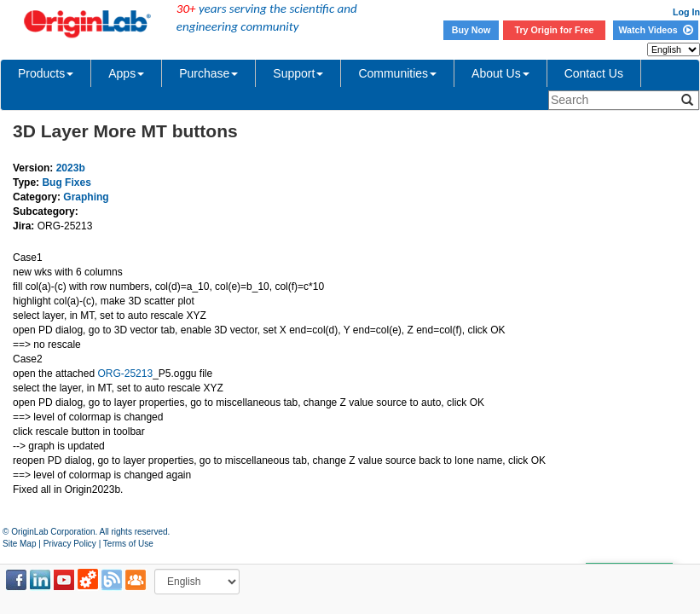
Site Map (19, 544)
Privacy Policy (70, 544)
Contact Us (594, 73)
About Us (500, 73)
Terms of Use (128, 544)
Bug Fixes (66, 182)
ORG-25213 (125, 374)
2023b (71, 168)
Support (298, 73)
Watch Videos (655, 30)
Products (46, 73)
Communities (397, 73)
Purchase (208, 73)
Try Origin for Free (555, 30)
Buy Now (471, 30)
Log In (686, 12)
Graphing (86, 197)
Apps (126, 73)
